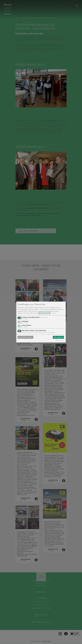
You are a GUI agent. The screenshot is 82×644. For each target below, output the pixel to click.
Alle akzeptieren (58, 337)
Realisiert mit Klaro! (60, 340)
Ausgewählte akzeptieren (25, 337)
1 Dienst (25, 319)
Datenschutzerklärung (44, 313)
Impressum (54, 313)
